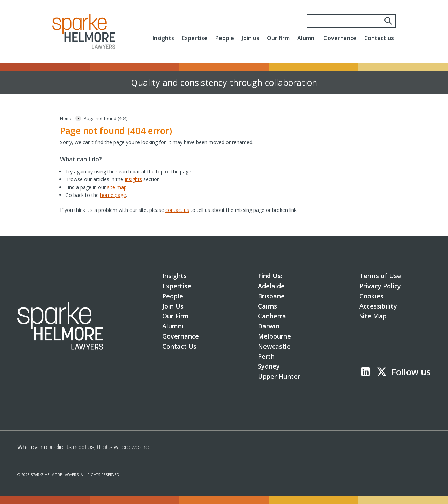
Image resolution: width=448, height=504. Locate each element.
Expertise (195, 38)
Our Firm (176, 316)
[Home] (66, 118)
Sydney (269, 366)
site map (117, 187)
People (225, 38)
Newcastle (274, 346)
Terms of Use (380, 276)
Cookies (371, 296)
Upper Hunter (279, 376)
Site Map (373, 316)
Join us (251, 38)
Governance (340, 38)
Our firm (278, 38)
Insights (163, 38)
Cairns (267, 306)
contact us (177, 210)
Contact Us (179, 346)
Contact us (379, 38)
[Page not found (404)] (106, 118)
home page (113, 195)
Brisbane (271, 296)
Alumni (307, 38)
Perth (266, 356)
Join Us (173, 306)
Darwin (269, 326)
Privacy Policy (380, 286)
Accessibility (378, 306)
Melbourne (274, 336)
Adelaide (271, 286)
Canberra (272, 316)
